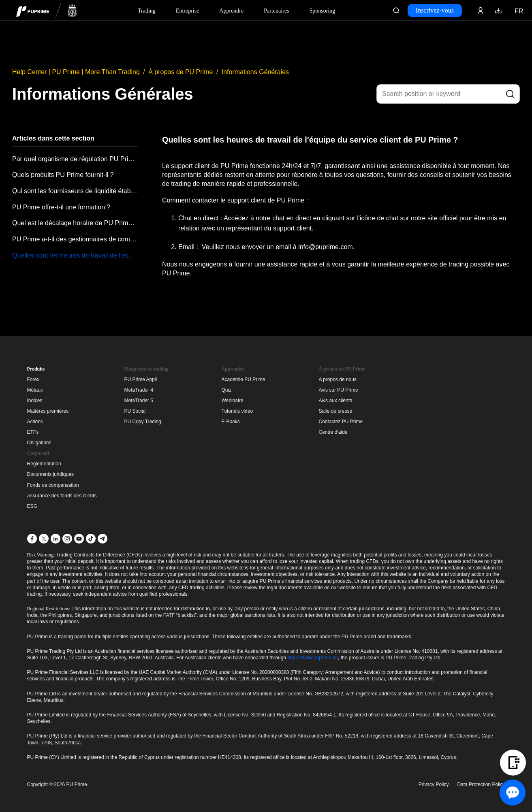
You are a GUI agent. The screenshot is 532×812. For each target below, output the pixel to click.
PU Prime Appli (141, 379)
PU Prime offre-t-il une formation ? (61, 207)
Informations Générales (255, 72)
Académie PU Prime (244, 379)
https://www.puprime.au (313, 658)
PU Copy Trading (143, 422)
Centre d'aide (333, 432)
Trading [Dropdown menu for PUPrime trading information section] (147, 11)
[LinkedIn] (56, 539)
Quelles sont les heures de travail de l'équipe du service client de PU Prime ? (75, 255)
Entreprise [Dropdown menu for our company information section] (188, 11)
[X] (44, 539)
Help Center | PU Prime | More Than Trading (76, 72)
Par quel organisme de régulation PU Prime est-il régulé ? (75, 159)
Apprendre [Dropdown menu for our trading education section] (231, 11)
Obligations (39, 443)
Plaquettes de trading (146, 369)
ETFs (33, 432)
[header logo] (47, 10)
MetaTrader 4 (139, 390)
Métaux (35, 390)
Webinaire (233, 401)
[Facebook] (32, 539)
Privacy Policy (434, 784)
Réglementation (44, 464)
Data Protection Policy (481, 784)
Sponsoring (322, 11)
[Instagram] (67, 539)
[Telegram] (103, 539)
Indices (35, 401)
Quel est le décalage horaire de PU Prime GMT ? (75, 223)
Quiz (227, 390)
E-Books (231, 422)
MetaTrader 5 (139, 401)
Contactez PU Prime (341, 422)
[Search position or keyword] (448, 94)
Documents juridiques (50, 474)
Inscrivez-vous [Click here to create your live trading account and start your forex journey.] (435, 10)
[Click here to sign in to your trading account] (481, 11)
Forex (33, 379)
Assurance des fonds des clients (62, 496)
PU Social (135, 411)
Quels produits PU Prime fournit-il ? (63, 175)
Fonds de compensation (53, 485)
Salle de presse (336, 411)
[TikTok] (91, 539)
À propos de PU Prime (181, 72)
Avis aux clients (335, 401)
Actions (35, 422)
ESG (32, 506)
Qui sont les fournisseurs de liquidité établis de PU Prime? (75, 191)
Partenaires (276, 11)
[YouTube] (79, 539)
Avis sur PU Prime (339, 390)
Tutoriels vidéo (237, 411)
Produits (36, 369)
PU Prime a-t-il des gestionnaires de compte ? (75, 239)
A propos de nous (338, 379)
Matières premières (48, 411)
